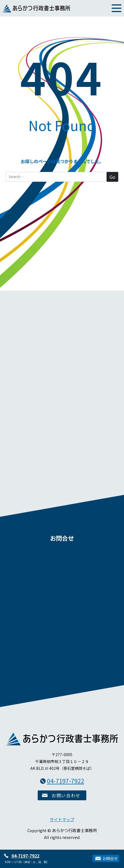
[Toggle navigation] (116, 8)
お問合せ (110, 858)
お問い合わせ (66, 795)
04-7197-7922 (25, 856)
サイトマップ (62, 819)
